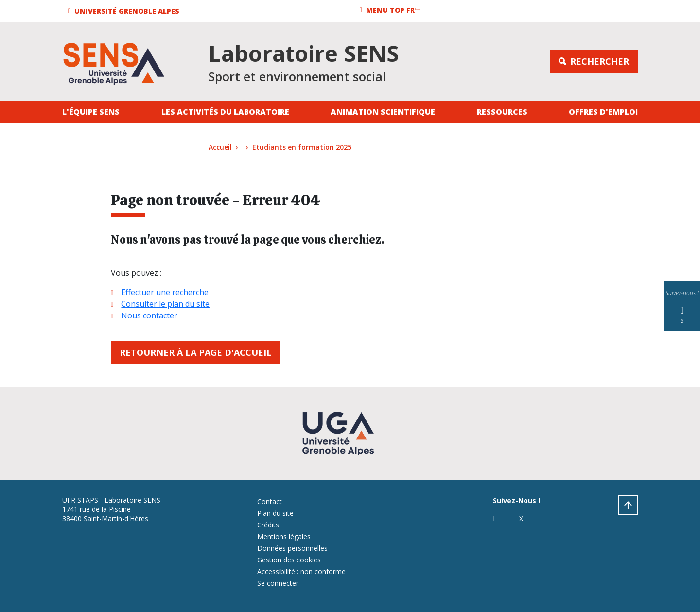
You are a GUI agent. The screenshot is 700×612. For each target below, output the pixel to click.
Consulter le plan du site (165, 304)
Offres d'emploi (603, 112)
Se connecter (278, 583)
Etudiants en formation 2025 (302, 147)
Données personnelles (292, 548)
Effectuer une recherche (165, 292)
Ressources (502, 112)
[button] (125, 11)
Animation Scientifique (383, 112)
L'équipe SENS (91, 112)
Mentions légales (284, 536)
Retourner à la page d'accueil (196, 352)
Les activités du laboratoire (225, 112)
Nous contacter (149, 315)
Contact (270, 501)
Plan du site (275, 513)
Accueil (220, 147)
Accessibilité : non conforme (301, 571)
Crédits (268, 525)
